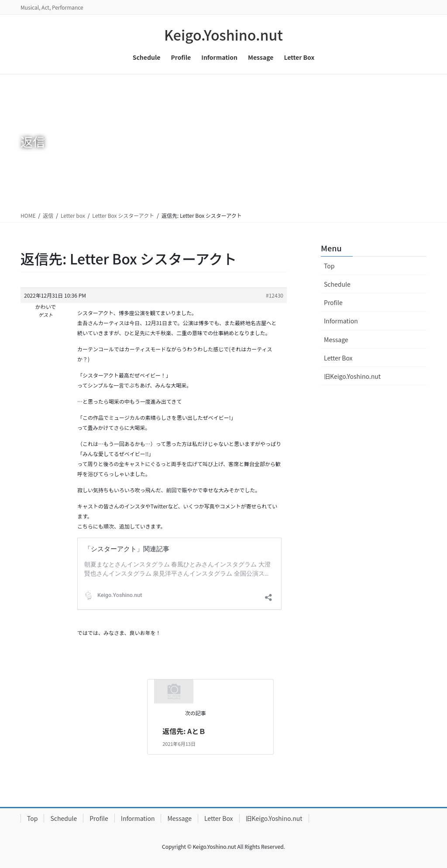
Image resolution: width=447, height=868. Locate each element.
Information (341, 321)
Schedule (337, 284)
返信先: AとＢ (184, 731)
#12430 (275, 295)
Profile (333, 302)
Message (336, 340)
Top (329, 266)
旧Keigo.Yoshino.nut (352, 376)
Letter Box (338, 358)
